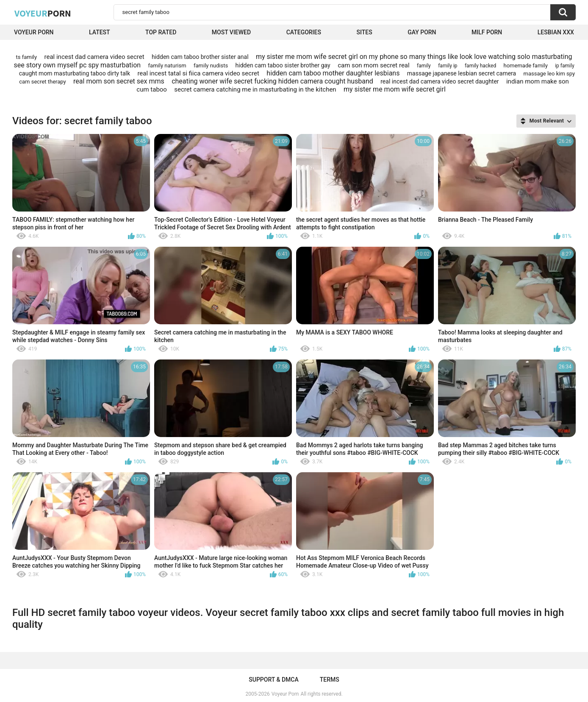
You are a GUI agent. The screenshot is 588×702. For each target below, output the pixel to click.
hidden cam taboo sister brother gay (283, 65)
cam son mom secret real (374, 65)
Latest (100, 32)
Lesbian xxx (556, 32)
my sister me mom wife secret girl (395, 89)
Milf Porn (487, 32)
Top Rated (161, 32)
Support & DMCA (273, 680)
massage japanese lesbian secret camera (462, 73)
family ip (448, 66)
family (424, 66)
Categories (304, 32)
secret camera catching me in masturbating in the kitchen (255, 89)
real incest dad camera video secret (94, 57)
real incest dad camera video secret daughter (440, 81)
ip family (564, 66)
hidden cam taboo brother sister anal (200, 57)
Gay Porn (422, 32)
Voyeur (43, 13)
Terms (330, 680)
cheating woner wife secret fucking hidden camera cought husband (272, 81)
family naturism (167, 65)
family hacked (480, 66)
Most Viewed (231, 32)
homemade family (526, 65)
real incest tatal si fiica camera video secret (198, 73)
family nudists (211, 65)
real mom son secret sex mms (119, 81)
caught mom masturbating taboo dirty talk (75, 73)
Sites (364, 32)
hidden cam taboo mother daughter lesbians (333, 73)
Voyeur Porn (34, 32)
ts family (27, 57)
